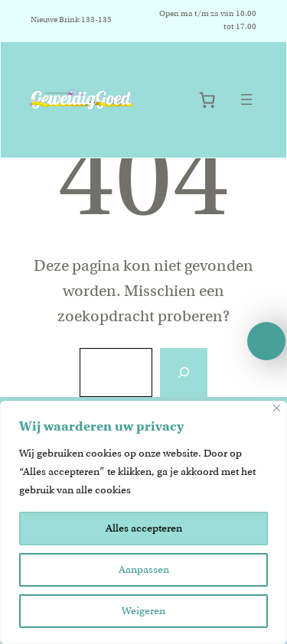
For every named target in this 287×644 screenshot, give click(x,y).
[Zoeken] (184, 372)
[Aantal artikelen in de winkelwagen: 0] (207, 100)
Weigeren (143, 611)
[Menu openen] (246, 99)
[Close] (277, 408)
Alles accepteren (144, 528)
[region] (143, 522)
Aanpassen (144, 569)
